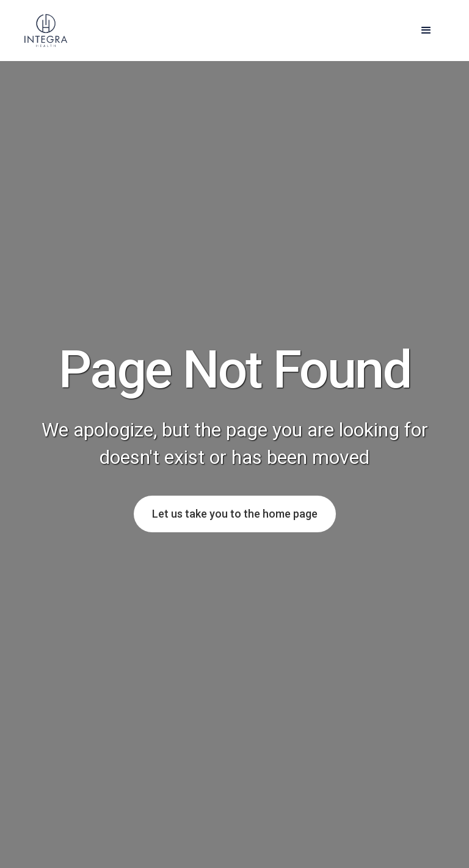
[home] (46, 31)
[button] (426, 31)
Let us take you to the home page (235, 514)
